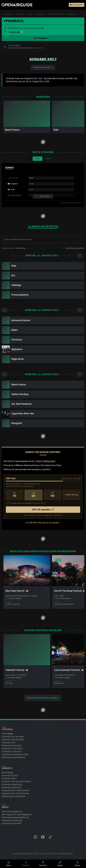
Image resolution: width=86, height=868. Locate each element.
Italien (30, 14)
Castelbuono (15, 32)
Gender (48, 159)
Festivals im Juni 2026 (12, 748)
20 (33, 495)
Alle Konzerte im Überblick (13, 796)
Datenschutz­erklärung (12, 820)
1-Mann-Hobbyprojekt (45, 461)
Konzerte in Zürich (10, 775)
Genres (38, 159)
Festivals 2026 (9, 742)
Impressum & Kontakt (11, 823)
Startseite (8, 14)
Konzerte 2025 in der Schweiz (15, 790)
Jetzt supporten (77, 5)
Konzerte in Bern (9, 778)
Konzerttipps (7, 772)
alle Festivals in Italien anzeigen (42, 698)
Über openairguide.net (12, 811)
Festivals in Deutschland (13, 739)
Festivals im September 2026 (15, 754)
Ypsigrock (40, 14)
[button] (43, 38)
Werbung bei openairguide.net (15, 817)
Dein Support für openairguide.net (17, 814)
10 (14, 495)
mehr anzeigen (43, 196)
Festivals (20, 14)
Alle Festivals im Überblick (13, 757)
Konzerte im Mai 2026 (12, 787)
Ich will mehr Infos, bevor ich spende (42, 522)
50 (53, 495)
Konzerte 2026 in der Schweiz (15, 793)
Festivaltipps (7, 733)
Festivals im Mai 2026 (12, 745)
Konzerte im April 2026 (12, 784)
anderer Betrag (72, 495)
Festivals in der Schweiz (13, 736)
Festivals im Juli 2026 (12, 751)
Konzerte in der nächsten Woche (16, 781)
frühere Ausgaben (55, 14)
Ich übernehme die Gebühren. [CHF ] (26, 503)
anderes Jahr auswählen (43, 67)
